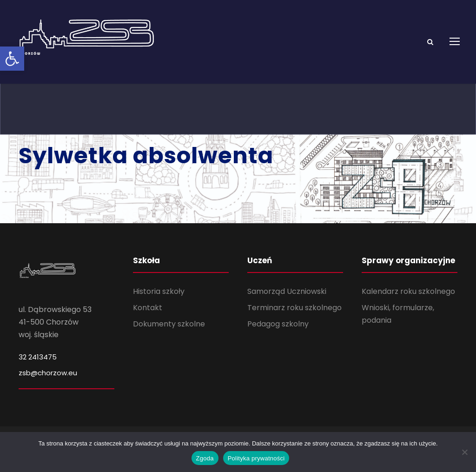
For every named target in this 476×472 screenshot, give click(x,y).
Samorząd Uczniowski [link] (287, 291)
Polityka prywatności (256, 458)
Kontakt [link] (148, 308)
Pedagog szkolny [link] (278, 324)
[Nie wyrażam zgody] (464, 452)
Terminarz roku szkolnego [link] (294, 308)
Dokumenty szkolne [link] (169, 324)
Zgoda (205, 458)
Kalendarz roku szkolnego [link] (408, 291)
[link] (12, 59)
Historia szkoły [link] (159, 291)
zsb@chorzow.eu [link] (48, 373)
